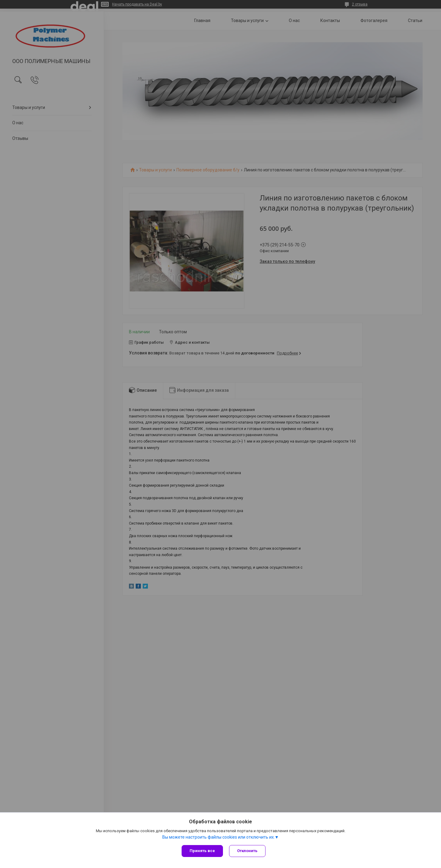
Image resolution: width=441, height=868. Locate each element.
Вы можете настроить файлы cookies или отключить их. (219, 837)
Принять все (202, 851)
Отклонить (247, 851)
